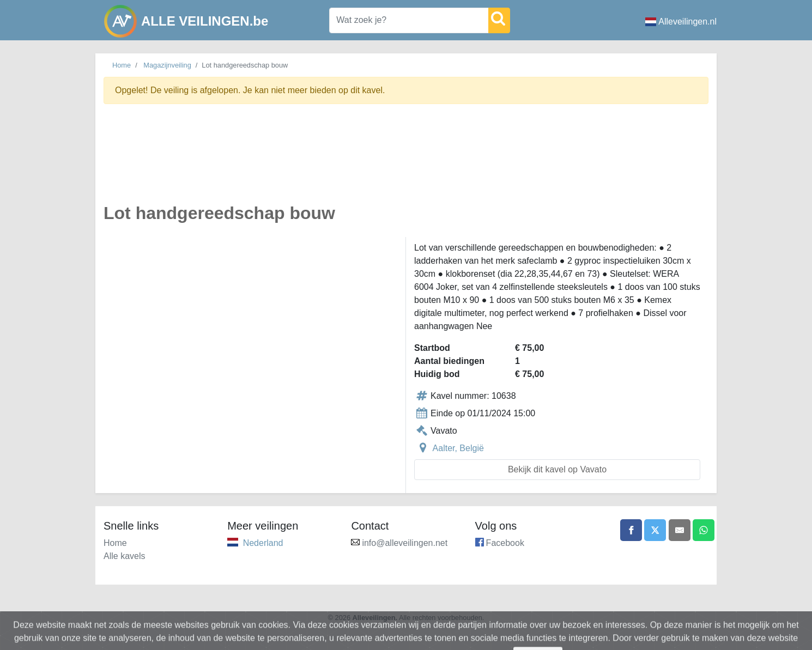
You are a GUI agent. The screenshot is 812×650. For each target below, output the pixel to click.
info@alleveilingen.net (405, 543)
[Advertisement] (406, 160)
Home (122, 65)
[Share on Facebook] (631, 530)
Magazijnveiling (167, 65)
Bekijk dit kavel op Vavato (557, 469)
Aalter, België (458, 448)
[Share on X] (655, 530)
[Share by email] (680, 530)
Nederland (263, 543)
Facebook (505, 543)
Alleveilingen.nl (681, 22)
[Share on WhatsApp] (704, 530)
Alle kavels (124, 556)
